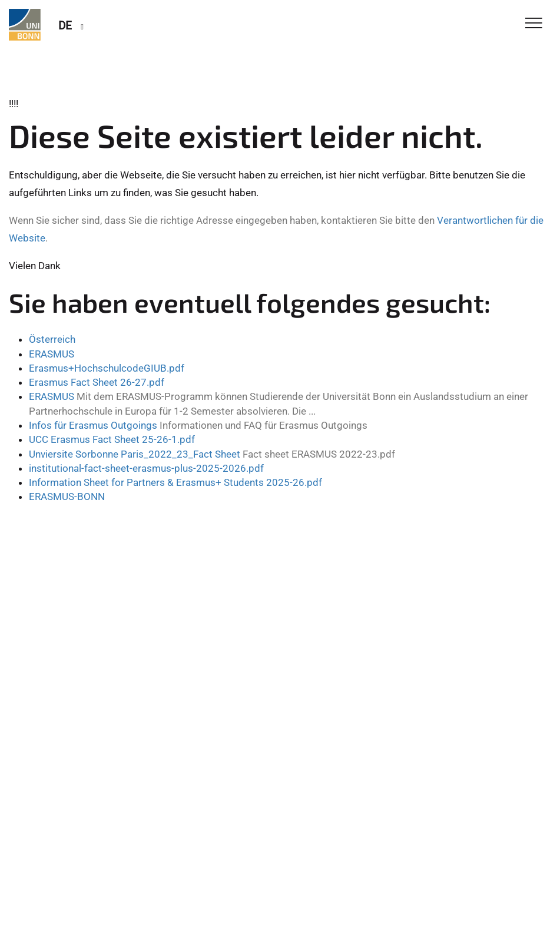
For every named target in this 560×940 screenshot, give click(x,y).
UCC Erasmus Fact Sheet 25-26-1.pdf (112, 439)
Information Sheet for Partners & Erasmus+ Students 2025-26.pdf (175, 482)
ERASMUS (52, 354)
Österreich (52, 339)
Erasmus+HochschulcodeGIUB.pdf (107, 368)
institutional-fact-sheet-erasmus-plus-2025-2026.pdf (146, 468)
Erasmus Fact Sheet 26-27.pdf (97, 382)
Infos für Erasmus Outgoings (93, 425)
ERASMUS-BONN (67, 497)
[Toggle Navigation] (534, 24)
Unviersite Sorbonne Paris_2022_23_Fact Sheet (135, 454)
